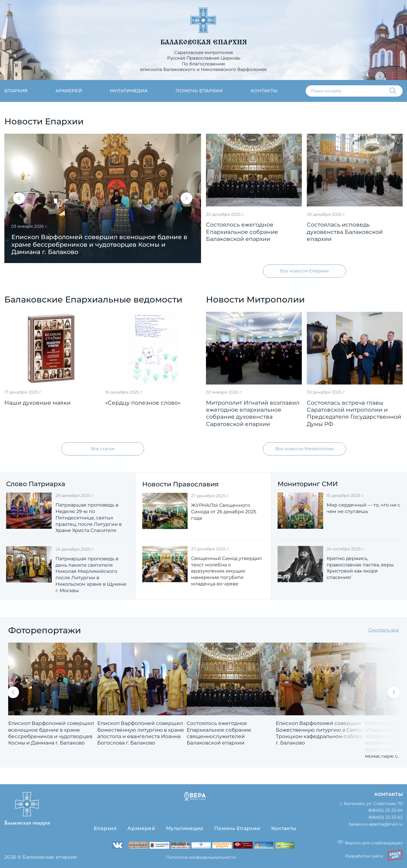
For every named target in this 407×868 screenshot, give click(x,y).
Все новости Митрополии (304, 449)
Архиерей (69, 91)
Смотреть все (384, 630)
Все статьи (103, 449)
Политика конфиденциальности (201, 857)
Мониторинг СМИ (308, 484)
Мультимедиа (129, 91)
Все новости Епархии (304, 271)
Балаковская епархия (204, 42)
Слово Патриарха (36, 484)
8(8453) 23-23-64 (386, 811)
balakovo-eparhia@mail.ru (376, 825)
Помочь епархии (199, 91)
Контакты (264, 91)
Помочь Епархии (237, 829)
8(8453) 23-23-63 (386, 818)
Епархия (16, 91)
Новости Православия (180, 484)
